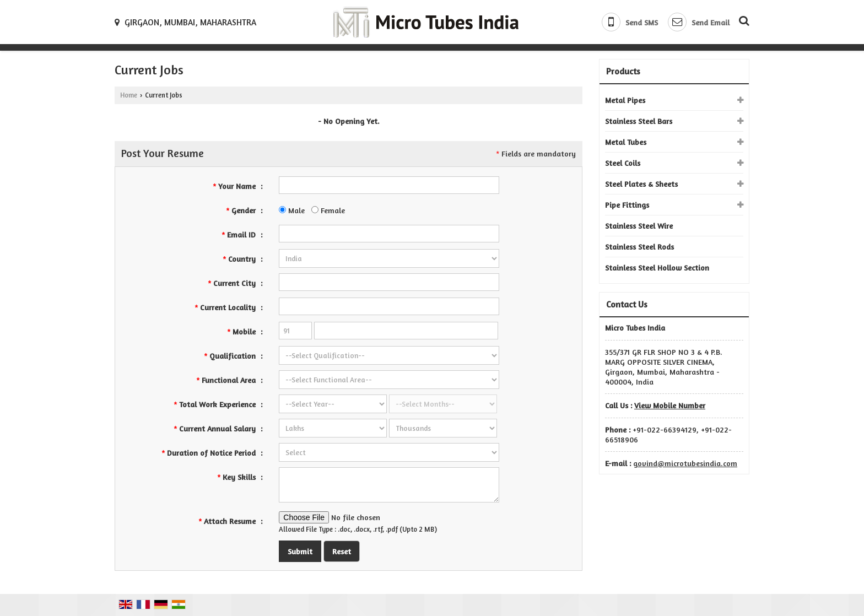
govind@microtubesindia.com (685, 463)
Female (328, 210)
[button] (670, 405)
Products (623, 71)
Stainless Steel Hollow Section (657, 268)
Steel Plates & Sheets (641, 184)
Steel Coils (623, 163)
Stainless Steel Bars (639, 121)
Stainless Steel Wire (639, 226)
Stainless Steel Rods (639, 247)
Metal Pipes (625, 100)
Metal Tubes (626, 142)
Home (129, 95)
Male (292, 210)
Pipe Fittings (627, 205)
